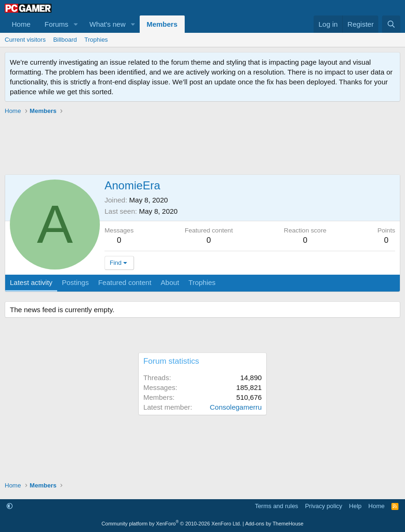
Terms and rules (277, 506)
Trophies (96, 40)
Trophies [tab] (202, 282)
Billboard (65, 40)
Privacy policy (324, 506)
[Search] (391, 24)
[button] (76, 24)
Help (356, 506)
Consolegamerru (236, 407)
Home (21, 24)
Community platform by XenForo (172, 524)
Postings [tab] (75, 282)
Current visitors (25, 40)
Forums (56, 24)
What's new (108, 24)
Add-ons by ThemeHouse (274, 524)
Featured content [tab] (124, 282)
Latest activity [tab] (31, 282)
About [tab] (170, 282)
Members (162, 24)
